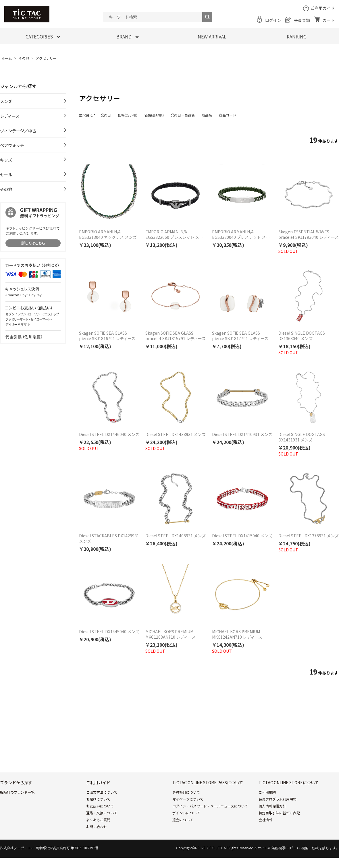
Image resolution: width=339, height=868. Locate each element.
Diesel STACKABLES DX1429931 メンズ (109, 538)
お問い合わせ (97, 827)
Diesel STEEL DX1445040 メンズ (109, 632)
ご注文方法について (102, 792)
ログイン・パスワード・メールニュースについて (210, 806)
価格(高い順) (154, 115)
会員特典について (186, 792)
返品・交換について (102, 813)
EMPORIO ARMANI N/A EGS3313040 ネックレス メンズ (108, 235)
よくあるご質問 (98, 820)
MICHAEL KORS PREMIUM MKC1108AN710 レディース (171, 634)
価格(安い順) (128, 115)
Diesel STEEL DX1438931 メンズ (176, 434)
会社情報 (265, 820)
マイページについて (188, 799)
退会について (183, 820)
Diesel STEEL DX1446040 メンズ (109, 434)
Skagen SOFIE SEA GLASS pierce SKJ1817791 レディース (240, 336)
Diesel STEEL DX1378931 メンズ (309, 536)
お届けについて (98, 799)
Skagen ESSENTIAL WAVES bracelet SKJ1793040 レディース (309, 235)
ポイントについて (186, 813)
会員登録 (302, 20)
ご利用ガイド (323, 8)
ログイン (273, 20)
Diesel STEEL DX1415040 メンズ (242, 536)
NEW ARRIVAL (212, 36)
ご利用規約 (267, 792)
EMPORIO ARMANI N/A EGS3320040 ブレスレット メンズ (241, 235)
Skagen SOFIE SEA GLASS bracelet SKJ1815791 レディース (176, 336)
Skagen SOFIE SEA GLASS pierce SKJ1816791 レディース (107, 336)
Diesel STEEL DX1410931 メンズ (242, 434)
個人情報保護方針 (272, 806)
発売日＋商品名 (183, 115)
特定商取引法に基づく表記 (279, 813)
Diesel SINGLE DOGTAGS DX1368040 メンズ (302, 336)
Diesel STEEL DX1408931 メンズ (176, 536)
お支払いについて (100, 806)
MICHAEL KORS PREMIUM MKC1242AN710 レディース (237, 634)
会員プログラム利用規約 (278, 799)
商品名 (207, 115)
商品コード (228, 115)
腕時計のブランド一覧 (17, 792)
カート (329, 20)
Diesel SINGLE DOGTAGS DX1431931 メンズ (302, 437)
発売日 (106, 115)
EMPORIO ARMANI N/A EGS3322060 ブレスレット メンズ (174, 235)
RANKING (297, 36)
